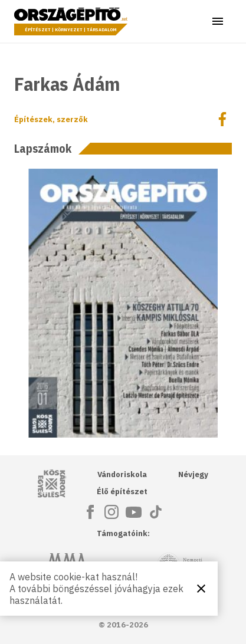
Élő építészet (122, 492)
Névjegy (193, 474)
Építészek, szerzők (51, 119)
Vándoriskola (122, 474)
